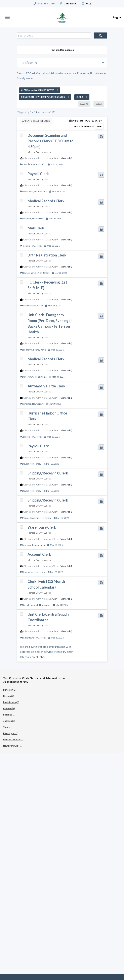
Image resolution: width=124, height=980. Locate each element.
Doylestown (28, 192)
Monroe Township (31, 518)
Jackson (26, 437)
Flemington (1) (11, 733)
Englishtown (28, 638)
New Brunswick (30, 273)
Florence (26, 306)
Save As (84, 104)
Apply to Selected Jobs (36, 121)
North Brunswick (30, 605)
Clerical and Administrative (37, 158)
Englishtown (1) (11, 702)
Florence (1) (9, 715)
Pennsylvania (39, 164)
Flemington (28, 572)
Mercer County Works (39, 152)
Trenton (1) (9, 727)
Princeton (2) (10, 690)
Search (100, 35)
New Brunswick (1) (13, 746)
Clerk (55, 158)
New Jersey (38, 219)
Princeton (27, 219)
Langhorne (27, 350)
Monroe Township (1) (14, 739)
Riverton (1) (9, 708)
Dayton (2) (9, 696)
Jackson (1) (9, 721)
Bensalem (27, 164)
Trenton (26, 246)
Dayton (26, 464)
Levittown (27, 545)
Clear (99, 104)
